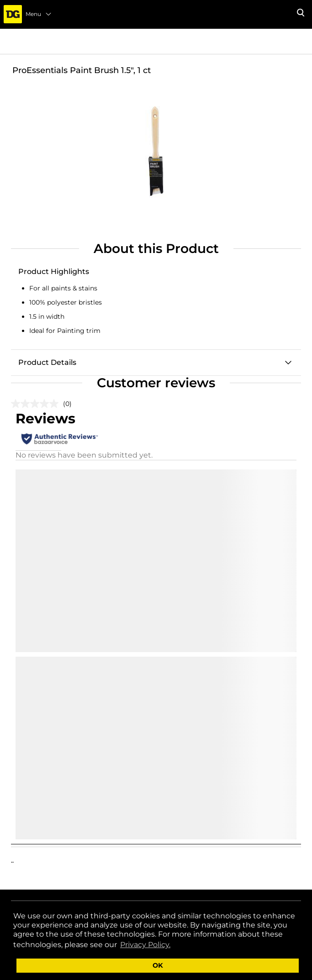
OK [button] (158, 965)
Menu (39, 14)
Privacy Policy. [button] (145, 945)
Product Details (47, 362)
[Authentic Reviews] (60, 439)
